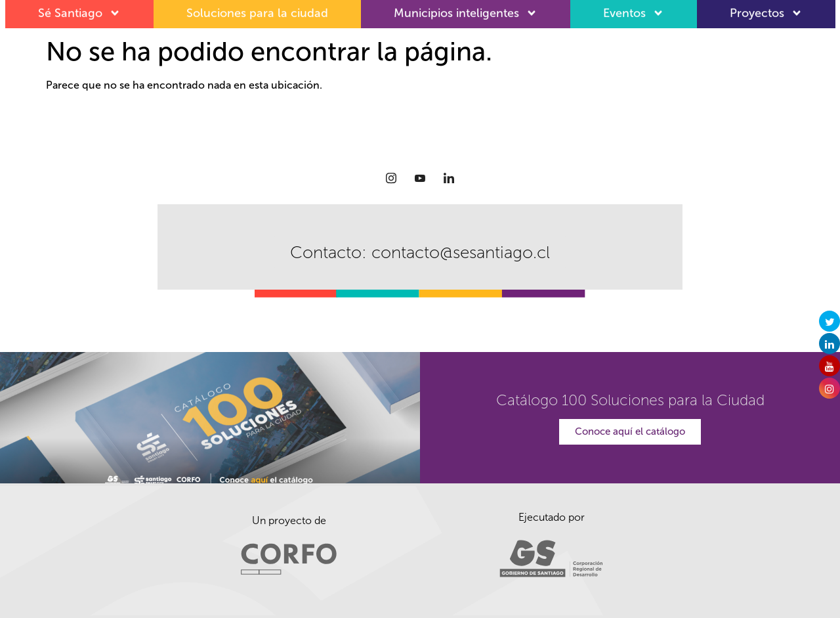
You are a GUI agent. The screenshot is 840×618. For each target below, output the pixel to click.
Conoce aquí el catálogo (630, 431)
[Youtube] (420, 178)
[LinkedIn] (449, 178)
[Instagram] (391, 178)
